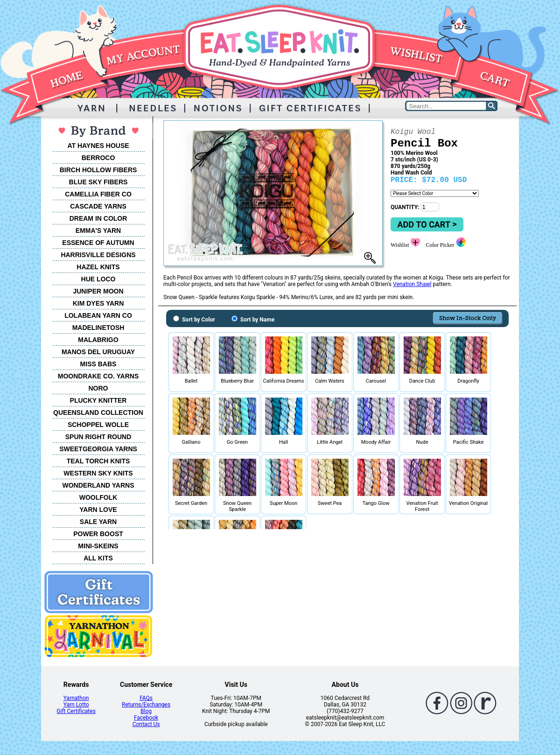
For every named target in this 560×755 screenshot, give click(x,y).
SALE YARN (98, 522)
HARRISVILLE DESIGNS (98, 255)
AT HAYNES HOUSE (98, 146)
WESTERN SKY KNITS (98, 473)
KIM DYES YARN (98, 303)
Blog (146, 711)
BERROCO (98, 158)
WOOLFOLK (98, 497)
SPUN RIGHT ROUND (98, 437)
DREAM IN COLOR (98, 218)
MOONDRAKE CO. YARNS (98, 376)
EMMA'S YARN (98, 231)
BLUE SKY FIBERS (98, 182)
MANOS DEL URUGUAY (98, 352)
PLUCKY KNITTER (98, 400)
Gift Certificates (76, 711)
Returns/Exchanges (146, 705)
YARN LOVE (98, 510)
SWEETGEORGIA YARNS (98, 449)
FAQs (146, 698)
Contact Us (146, 724)
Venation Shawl (412, 284)
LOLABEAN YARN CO (98, 315)
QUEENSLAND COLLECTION (98, 412)
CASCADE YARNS (98, 206)
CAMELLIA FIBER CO (98, 194)
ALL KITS (98, 558)
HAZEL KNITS (98, 267)
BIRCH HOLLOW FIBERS (98, 170)
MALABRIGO (98, 340)
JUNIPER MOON (98, 291)
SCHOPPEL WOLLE (98, 425)
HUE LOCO (98, 279)
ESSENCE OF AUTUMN (98, 243)
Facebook (146, 718)
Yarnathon (76, 698)
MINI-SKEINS (98, 546)
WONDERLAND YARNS (98, 485)
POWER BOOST (98, 534)
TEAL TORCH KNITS (98, 461)
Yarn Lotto (76, 705)
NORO (98, 388)
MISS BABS (98, 364)
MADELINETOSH (98, 328)
